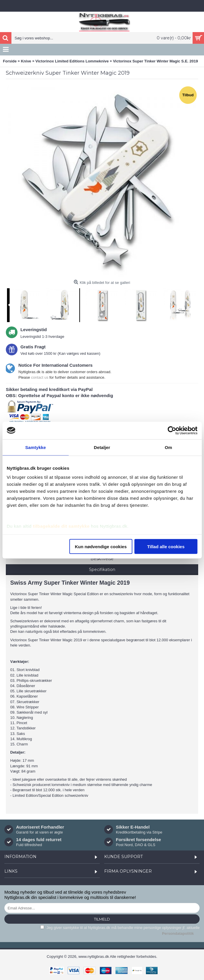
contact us (40, 377)
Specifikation (102, 570)
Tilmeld (102, 919)
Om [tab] (169, 447)
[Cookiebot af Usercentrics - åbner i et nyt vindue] (172, 430)
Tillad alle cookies (166, 546)
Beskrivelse (102, 559)
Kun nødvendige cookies (101, 546)
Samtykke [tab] (35, 447)
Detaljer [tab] (102, 447)
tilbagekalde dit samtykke (61, 526)
